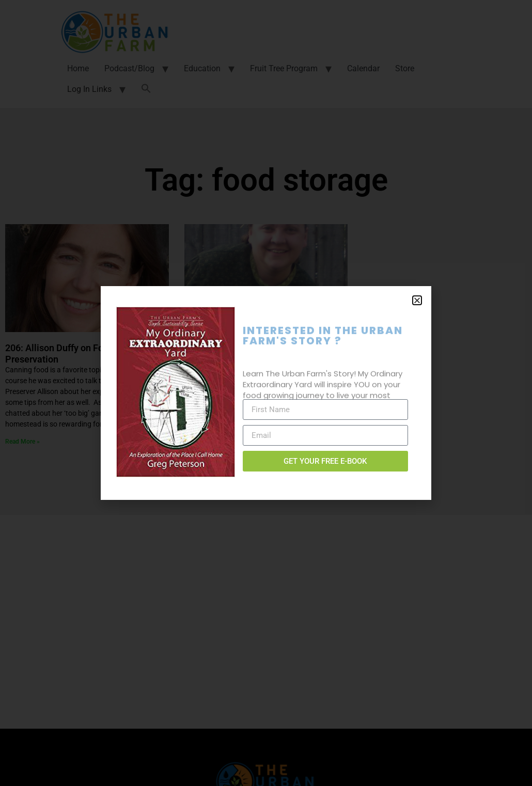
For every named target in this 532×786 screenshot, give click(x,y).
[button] (417, 300)
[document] (266, 393)
